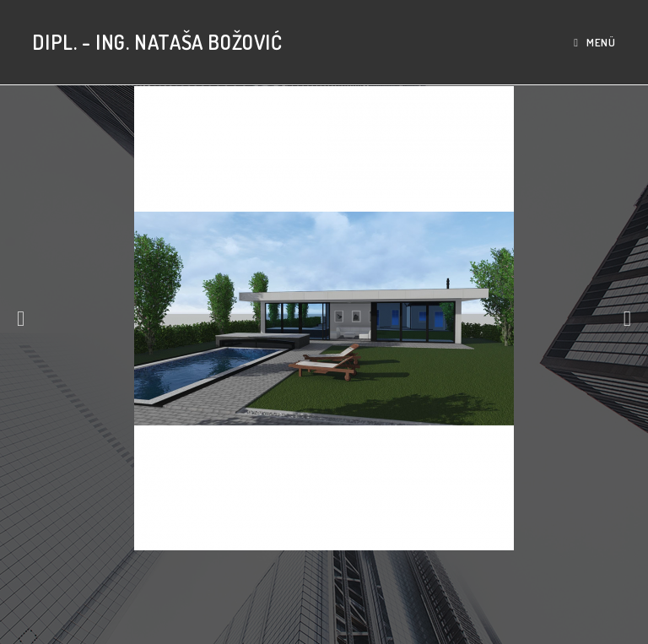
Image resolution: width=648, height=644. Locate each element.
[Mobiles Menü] (594, 42)
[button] (21, 318)
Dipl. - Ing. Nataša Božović (157, 42)
